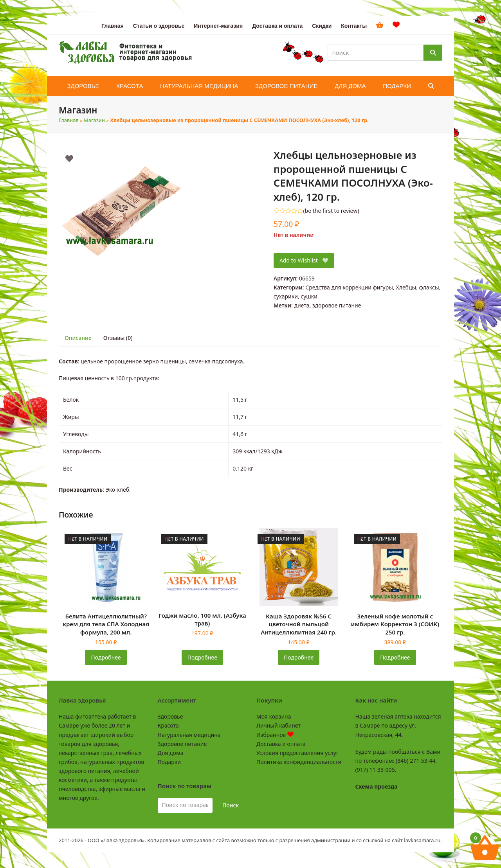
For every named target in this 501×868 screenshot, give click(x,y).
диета (302, 305)
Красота (168, 725)
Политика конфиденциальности (299, 762)
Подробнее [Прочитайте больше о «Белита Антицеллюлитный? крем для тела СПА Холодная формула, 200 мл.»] (106, 657)
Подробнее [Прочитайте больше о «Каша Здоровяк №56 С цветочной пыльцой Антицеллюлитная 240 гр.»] (299, 657)
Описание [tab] (78, 338)
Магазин (94, 120)
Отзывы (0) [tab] (118, 338)
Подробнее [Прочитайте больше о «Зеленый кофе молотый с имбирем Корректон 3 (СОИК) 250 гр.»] (395, 657)
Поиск (231, 805)
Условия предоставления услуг (297, 753)
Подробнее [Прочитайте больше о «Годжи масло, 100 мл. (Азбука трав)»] (202, 657)
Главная (69, 120)
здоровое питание (337, 305)
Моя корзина (274, 716)
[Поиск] (433, 53)
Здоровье (170, 716)
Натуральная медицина (189, 735)
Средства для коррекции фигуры (349, 287)
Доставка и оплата (281, 744)
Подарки (169, 762)
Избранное (275, 735)
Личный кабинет (278, 725)
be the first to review (331, 211)
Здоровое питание (182, 744)
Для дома (171, 753)
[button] (431, 86)
